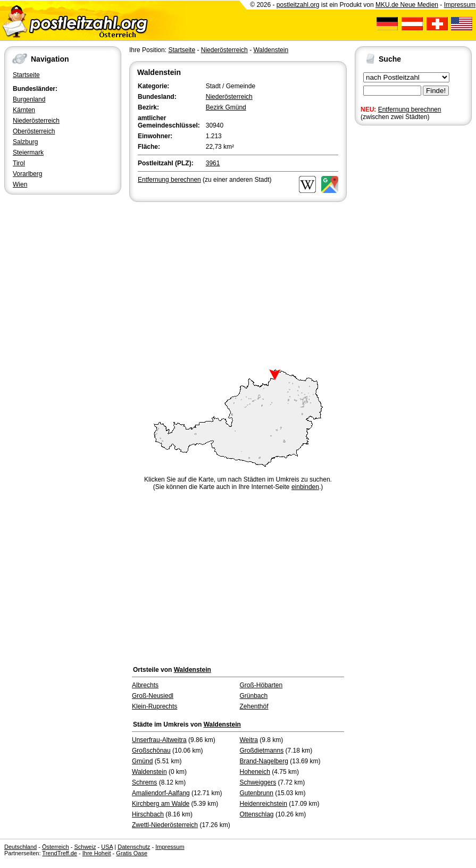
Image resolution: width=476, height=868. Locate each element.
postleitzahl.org (298, 5)
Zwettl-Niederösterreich (165, 825)
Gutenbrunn (257, 793)
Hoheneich (255, 772)
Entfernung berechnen (410, 109)
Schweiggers (258, 782)
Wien (20, 184)
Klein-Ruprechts (155, 706)
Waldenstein (271, 50)
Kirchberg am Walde (161, 804)
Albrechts (145, 685)
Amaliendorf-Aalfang (161, 793)
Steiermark (28, 153)
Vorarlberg (27, 174)
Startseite (26, 75)
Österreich (56, 847)
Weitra (249, 740)
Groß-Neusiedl (153, 696)
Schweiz (85, 847)
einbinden (305, 487)
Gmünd (142, 761)
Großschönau (151, 751)
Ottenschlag (257, 814)
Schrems (144, 782)
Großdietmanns (262, 751)
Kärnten (24, 110)
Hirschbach (148, 814)
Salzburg (25, 142)
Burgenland (29, 99)
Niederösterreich (36, 121)
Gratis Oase (132, 853)
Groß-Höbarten (261, 685)
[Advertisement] (238, 284)
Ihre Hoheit (97, 853)
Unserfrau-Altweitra (159, 740)
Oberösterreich (34, 131)
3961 (213, 163)
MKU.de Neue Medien (407, 5)
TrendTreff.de (60, 853)
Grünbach (254, 696)
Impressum (460, 5)
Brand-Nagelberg (264, 761)
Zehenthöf (254, 706)
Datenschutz (134, 847)
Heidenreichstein (264, 804)
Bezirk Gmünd (226, 107)
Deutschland (20, 847)
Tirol (19, 163)
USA (107, 847)
